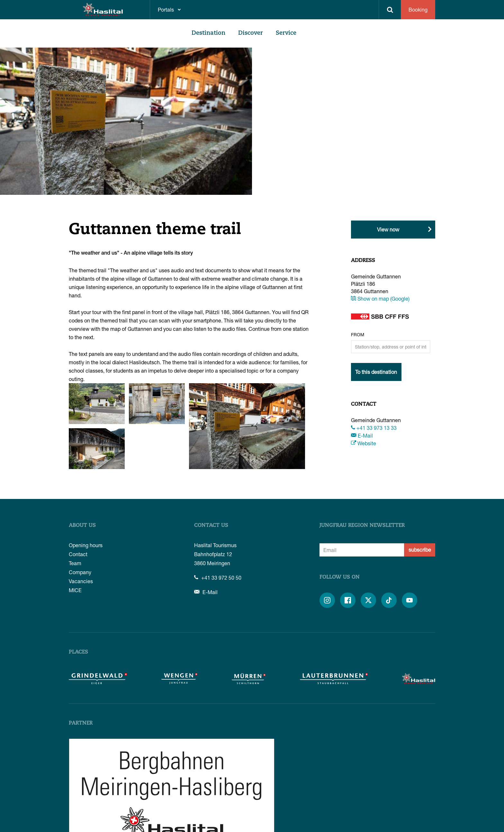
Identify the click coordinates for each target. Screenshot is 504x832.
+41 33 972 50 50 (218, 578)
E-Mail (362, 435)
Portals (166, 9)
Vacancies (81, 581)
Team (75, 563)
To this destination (376, 372)
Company (80, 572)
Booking (418, 9)
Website (364, 443)
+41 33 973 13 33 (374, 428)
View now (388, 229)
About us (82, 526)
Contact (78, 554)
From (358, 335)
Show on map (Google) (380, 298)
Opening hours (86, 545)
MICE (75, 590)
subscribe (420, 550)
